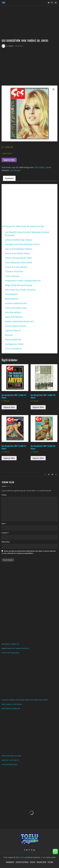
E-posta (5, 533)
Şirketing (23, 857)
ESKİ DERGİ (40, 167)
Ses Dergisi (15, 170)
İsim (4, 524)
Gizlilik (33, 862)
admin (11, 46)
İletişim (50, 862)
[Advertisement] (29, 20)
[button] (54, 89)
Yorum (4, 495)
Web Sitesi (6, 542)
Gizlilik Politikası (22, 862)
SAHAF (48, 167)
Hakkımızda (10, 862)
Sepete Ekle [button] (9, 407)
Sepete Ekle (9, 160)
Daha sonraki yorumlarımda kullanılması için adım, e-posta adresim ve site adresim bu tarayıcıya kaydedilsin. (29, 552)
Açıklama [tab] (9, 178)
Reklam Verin (41, 862)
